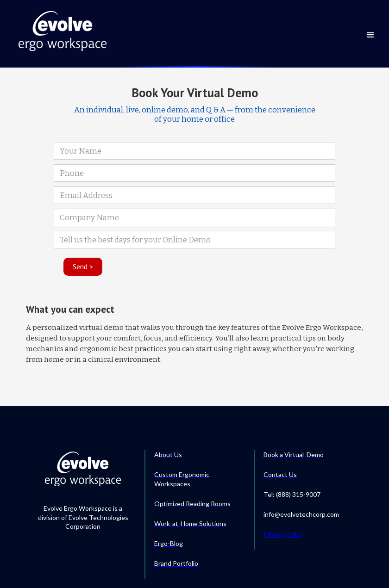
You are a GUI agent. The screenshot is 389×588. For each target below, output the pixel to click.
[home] (63, 30)
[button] (370, 29)
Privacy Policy (283, 534)
